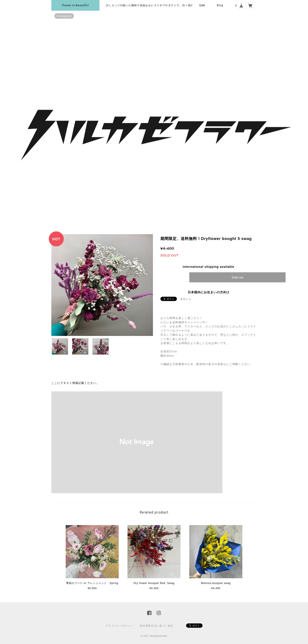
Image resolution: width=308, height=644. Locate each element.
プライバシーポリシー (120, 626)
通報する (186, 299)
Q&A (202, 5)
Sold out (237, 277)
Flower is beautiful (75, 5)
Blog (220, 5)
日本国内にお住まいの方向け (209, 292)
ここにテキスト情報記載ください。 (75, 383)
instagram (64, 16)
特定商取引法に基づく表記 (157, 626)
